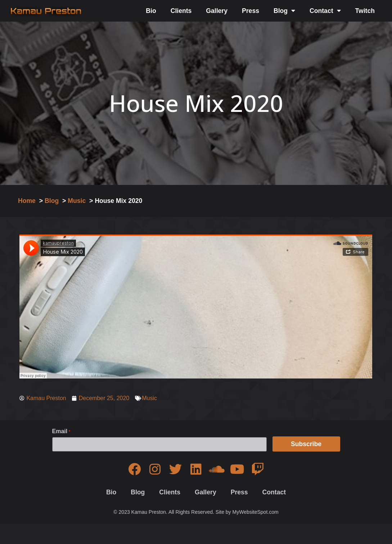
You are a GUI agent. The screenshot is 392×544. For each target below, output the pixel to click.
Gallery (217, 11)
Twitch (365, 11)
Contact (325, 11)
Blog (284, 11)
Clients (181, 11)
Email (61, 431)
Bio (151, 11)
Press (251, 11)
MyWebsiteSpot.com (256, 512)
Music (149, 398)
